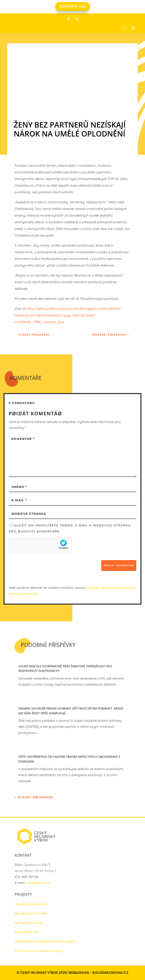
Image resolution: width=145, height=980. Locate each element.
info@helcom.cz (38, 883)
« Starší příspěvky (34, 797)
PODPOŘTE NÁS (73, 6)
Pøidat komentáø (119, 565)
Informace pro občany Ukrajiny (39, 951)
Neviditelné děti (27, 932)
